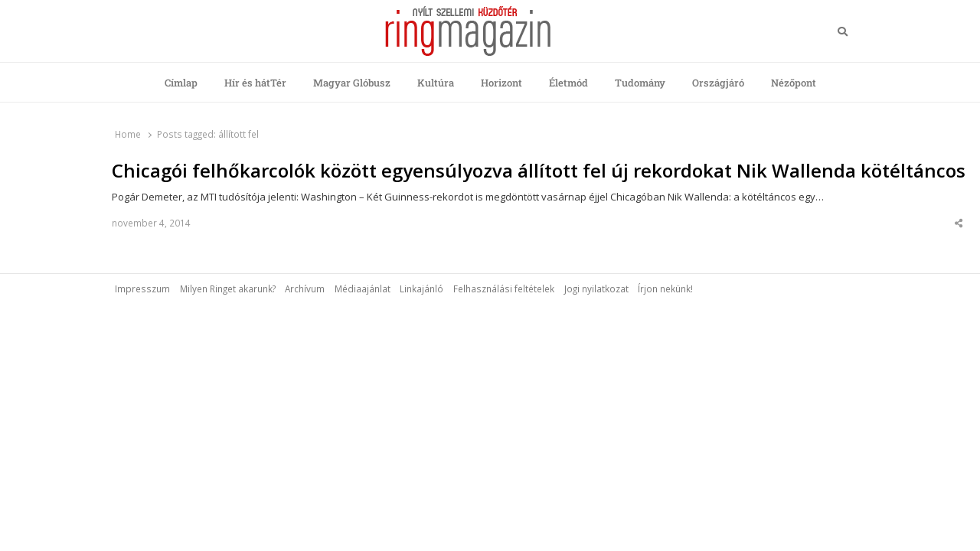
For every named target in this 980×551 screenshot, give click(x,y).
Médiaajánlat (363, 289)
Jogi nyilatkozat (596, 289)
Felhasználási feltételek (504, 289)
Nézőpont (794, 83)
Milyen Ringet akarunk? (228, 289)
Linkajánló (421, 289)
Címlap (181, 83)
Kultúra (436, 83)
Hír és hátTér (255, 83)
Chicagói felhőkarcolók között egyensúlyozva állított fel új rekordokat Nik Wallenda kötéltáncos (539, 171)
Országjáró (718, 83)
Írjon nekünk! (665, 289)
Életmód (568, 83)
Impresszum (142, 289)
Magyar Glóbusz (352, 83)
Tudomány (640, 83)
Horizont (501, 83)
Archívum (305, 289)
